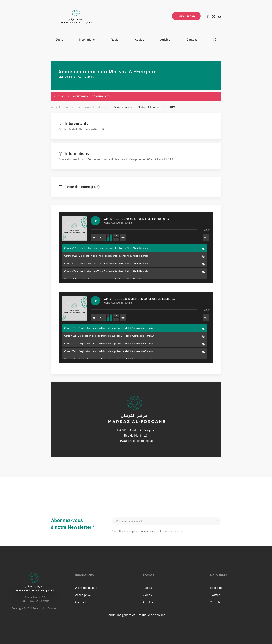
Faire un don (186, 16)
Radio (115, 40)
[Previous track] (92, 235)
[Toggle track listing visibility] (209, 235)
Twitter (215, 595)
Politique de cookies (152, 615)
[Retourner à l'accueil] (76, 16)
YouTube (216, 602)
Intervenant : (73, 124)
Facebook (217, 588)
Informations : (75, 154)
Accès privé (83, 595)
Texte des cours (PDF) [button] (76, 187)
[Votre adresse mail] (167, 521)
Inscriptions (87, 40)
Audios (139, 40)
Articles (165, 40)
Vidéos (147, 595)
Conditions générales (121, 615)
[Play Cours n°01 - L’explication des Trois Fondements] (93, 218)
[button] (215, 40)
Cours (59, 40)
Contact (192, 40)
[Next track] (99, 235)
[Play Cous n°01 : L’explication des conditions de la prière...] (93, 301)
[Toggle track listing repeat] (122, 235)
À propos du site (86, 588)
